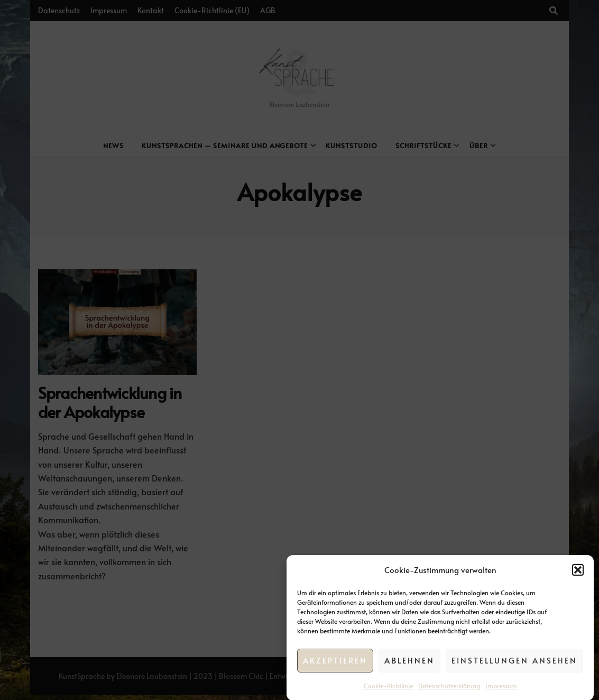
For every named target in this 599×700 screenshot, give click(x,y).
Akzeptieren (335, 664)
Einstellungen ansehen (514, 664)
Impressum (501, 689)
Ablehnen (409, 664)
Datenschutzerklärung (449, 689)
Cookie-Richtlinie (388, 689)
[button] (578, 574)
